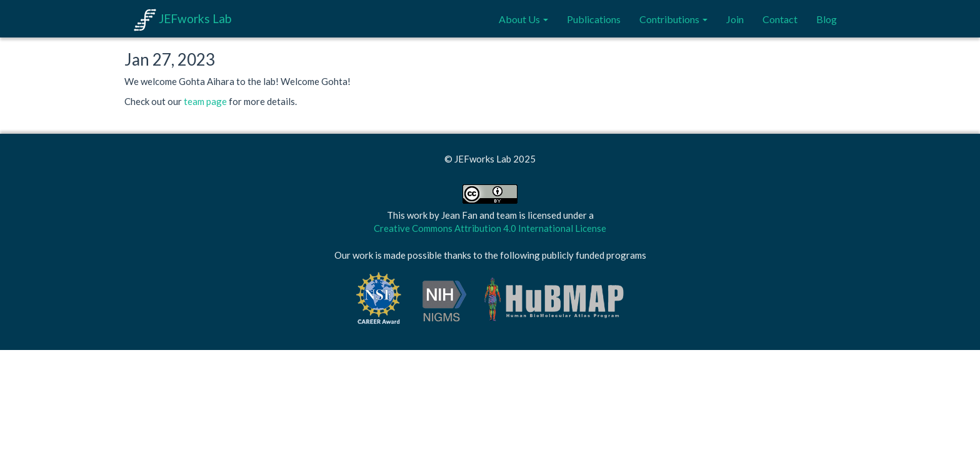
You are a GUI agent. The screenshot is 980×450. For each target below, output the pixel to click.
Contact (780, 19)
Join (735, 19)
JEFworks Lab (182, 18)
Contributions (673, 19)
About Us (523, 19)
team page (205, 101)
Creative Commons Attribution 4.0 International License (490, 228)
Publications (594, 19)
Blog (827, 19)
